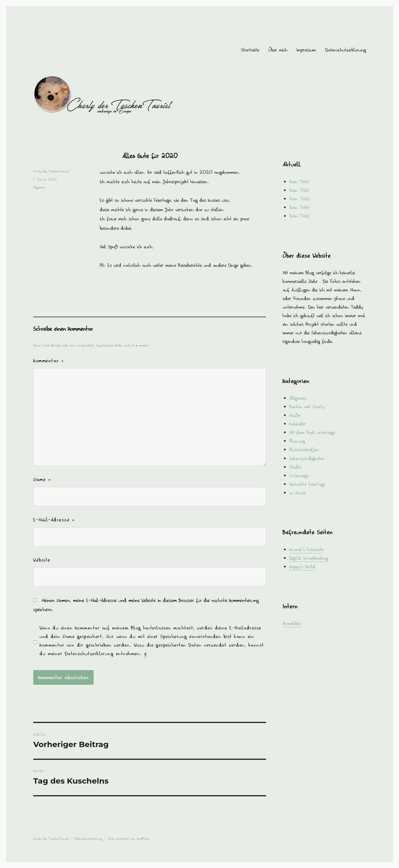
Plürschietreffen (304, 449)
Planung (297, 441)
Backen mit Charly (307, 407)
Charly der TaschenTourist (51, 171)
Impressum (306, 50)
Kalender (298, 424)
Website (42, 560)
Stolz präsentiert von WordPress (129, 839)
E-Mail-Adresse (54, 520)
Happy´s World (302, 567)
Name (42, 479)
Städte (295, 467)
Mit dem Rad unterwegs (312, 432)
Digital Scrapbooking (309, 558)
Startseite (250, 50)
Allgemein (39, 187)
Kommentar (49, 361)
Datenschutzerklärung (346, 50)
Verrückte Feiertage (307, 484)
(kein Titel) (300, 182)
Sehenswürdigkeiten (307, 458)
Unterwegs (299, 476)
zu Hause (298, 493)
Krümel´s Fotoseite (306, 549)
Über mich (278, 50)
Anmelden (292, 623)
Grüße (295, 415)
